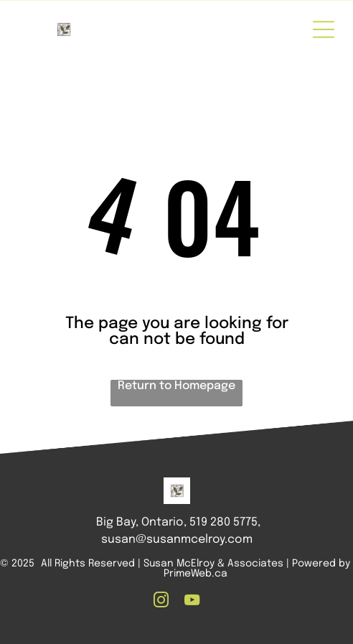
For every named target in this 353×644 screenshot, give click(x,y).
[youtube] (192, 602)
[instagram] (161, 602)
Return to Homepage (176, 386)
